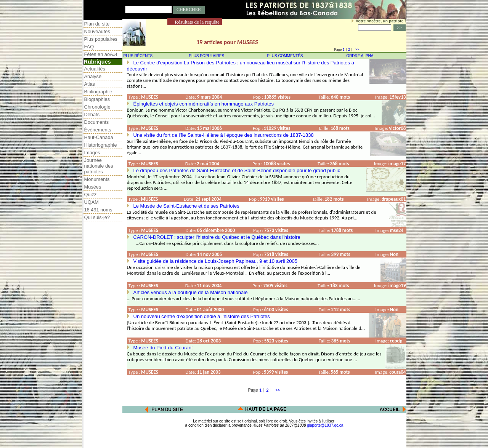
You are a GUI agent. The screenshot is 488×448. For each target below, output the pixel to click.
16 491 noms (98, 210)
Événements (98, 130)
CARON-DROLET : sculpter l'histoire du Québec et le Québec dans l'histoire (217, 237)
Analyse (93, 76)
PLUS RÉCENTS (138, 56)
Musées (93, 187)
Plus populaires (101, 39)
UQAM (91, 202)
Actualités (95, 69)
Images (92, 153)
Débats (92, 114)
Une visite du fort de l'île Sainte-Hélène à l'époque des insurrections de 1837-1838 (224, 135)
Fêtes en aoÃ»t (101, 54)
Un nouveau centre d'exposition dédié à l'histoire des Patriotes (202, 316)
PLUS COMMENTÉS (285, 56)
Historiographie (101, 145)
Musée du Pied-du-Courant (163, 348)
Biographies (97, 99)
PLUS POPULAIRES (206, 56)
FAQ (89, 47)
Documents (97, 122)
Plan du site (97, 24)
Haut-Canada (99, 137)
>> (356, 49)
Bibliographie (98, 92)
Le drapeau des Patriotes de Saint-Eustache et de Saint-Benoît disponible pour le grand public (237, 170)
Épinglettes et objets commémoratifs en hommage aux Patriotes (204, 104)
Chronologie (97, 107)
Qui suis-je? (97, 217)
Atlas (90, 84)
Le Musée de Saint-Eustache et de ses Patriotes (186, 206)
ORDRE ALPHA (360, 56)
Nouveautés (97, 31)
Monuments (97, 179)
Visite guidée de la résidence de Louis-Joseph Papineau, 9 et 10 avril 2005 (216, 261)
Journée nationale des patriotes (99, 166)
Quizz (91, 194)
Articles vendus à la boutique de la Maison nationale (191, 292)
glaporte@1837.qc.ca (325, 425)
